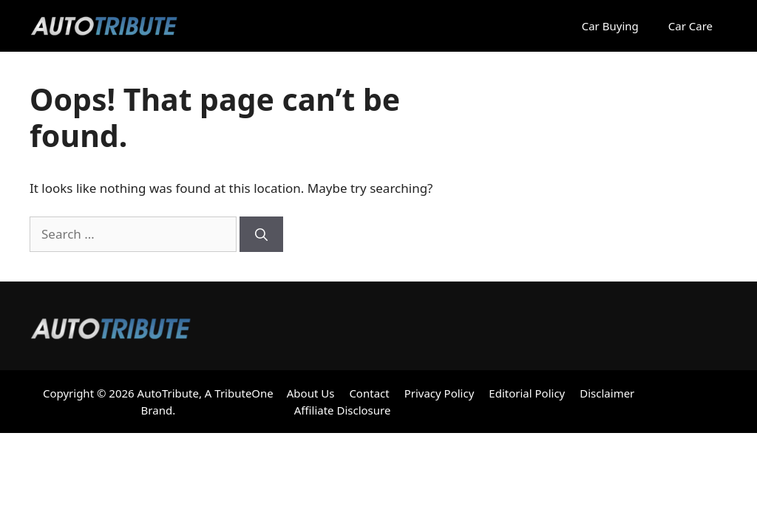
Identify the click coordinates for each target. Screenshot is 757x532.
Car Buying (610, 26)
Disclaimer (607, 393)
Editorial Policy (527, 393)
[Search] (261, 234)
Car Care (690, 26)
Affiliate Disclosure (343, 410)
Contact (369, 393)
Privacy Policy (439, 393)
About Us (311, 393)
